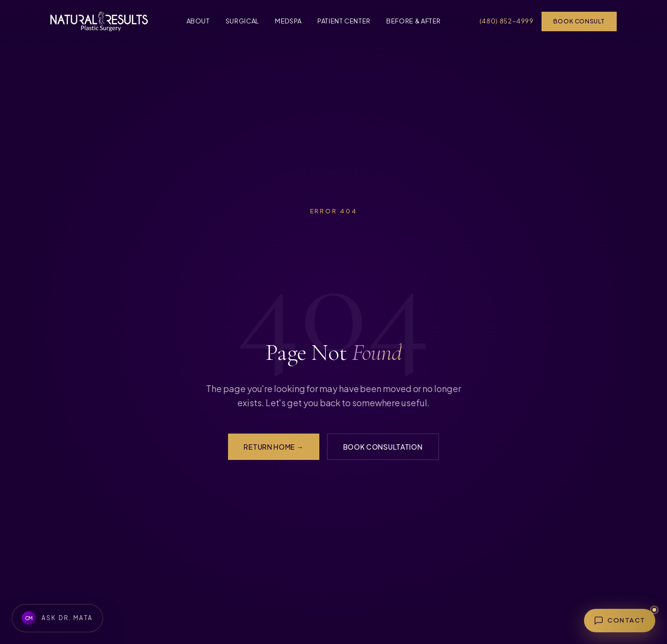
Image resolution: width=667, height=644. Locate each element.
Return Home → (273, 447)
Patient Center (344, 21)
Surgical (242, 21)
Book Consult (579, 21)
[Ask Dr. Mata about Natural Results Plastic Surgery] (57, 618)
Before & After (414, 21)
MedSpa (288, 21)
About (198, 21)
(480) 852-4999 (507, 21)
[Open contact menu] (620, 621)
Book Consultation (383, 447)
